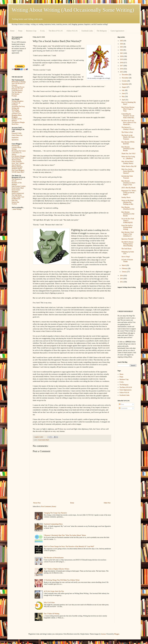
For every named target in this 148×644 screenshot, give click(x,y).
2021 (122, 53)
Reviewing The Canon (19, 151)
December (125, 75)
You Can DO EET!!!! (18, 83)
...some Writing (17, 209)
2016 (122, 69)
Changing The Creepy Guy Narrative (55, 513)
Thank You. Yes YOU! (128, 154)
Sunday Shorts (126, 197)
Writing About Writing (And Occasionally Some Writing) (73, 10)
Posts (121, 404)
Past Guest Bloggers (18, 170)
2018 (122, 63)
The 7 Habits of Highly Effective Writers (57, 569)
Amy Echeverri (17, 165)
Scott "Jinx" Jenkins (18, 163)
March (124, 265)
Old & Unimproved (18, 193)
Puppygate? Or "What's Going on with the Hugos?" (129, 193)
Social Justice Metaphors (16, 191)
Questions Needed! (127, 239)
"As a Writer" (16, 112)
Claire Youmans (17, 161)
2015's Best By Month (128, 188)
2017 (122, 66)
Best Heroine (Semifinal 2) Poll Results (128, 149)
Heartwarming (16, 160)
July (123, 90)
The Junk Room (17, 195)
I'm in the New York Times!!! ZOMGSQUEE (128, 221)
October (125, 81)
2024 (122, 44)
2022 (122, 50)
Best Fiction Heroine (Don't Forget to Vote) (128, 109)
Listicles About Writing (16, 148)
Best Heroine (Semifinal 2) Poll (128, 208)
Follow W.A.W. (72, 31)
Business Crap (31, 31)
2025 (122, 41)
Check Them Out (17, 135)
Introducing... (16, 146)
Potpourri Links (17, 133)
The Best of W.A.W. (56, 31)
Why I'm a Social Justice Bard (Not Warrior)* (128, 171)
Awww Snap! (126, 257)
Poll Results (15, 94)
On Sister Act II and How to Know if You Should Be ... (129, 122)
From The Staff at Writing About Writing (127, 227)
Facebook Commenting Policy (53, 524)
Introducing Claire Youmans (127, 177)
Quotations (15, 140)
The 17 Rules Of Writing (52, 614)
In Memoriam (16, 199)
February (125, 268)
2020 (122, 56)
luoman (103, 634)
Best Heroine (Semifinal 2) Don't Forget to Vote (128, 183)
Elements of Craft (17, 89)
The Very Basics (17, 92)
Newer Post (37, 503)
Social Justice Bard (43, 440)
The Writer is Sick (127, 132)
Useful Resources (17, 91)
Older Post (107, 503)
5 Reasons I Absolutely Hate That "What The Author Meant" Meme (65, 535)
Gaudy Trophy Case (18, 197)
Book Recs (15, 124)
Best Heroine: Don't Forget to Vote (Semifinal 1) (128, 234)
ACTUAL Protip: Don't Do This (54, 591)
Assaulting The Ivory (18, 106)
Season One (15, 202)
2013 (122, 279)
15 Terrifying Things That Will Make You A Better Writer (62, 580)
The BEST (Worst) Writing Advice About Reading (127, 244)
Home (12, 31)
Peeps (20, 31)
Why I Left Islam (49, 603)
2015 (122, 72)
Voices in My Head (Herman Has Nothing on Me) (127, 202)
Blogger (117, 634)
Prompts (14, 96)
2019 (122, 59)
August (124, 87)
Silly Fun (15, 200)
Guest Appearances (117, 31)
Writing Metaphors (18, 101)
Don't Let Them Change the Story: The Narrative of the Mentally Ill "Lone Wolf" (69, 546)
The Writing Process (18, 87)
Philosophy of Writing (19, 82)
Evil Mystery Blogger (18, 156)
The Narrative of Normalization (54, 558)
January (124, 272)
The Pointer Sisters (18, 158)
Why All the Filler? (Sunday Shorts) (127, 162)
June (123, 93)
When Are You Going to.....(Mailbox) (128, 158)
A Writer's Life (16, 114)
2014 (122, 276)
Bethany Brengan (17, 167)
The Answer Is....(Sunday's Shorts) (128, 128)
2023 (122, 47)
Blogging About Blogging (17, 116)
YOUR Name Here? (18, 172)
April (124, 100)
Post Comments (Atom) (49, 506)
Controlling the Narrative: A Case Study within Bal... (128, 116)
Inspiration (15, 138)
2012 (122, 282)
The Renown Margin (18, 122)
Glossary (15, 85)
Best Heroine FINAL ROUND (128, 143)
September (125, 84)
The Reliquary (102, 31)
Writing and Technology (15, 109)
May (123, 97)
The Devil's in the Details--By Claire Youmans (128, 137)
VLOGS (14, 204)
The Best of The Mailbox (17, 120)
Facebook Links (87, 31)
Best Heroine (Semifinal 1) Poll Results (128, 214)
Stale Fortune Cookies (19, 186)
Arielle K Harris (17, 169)
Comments (123, 408)
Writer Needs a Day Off (129, 166)
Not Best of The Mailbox (17, 184)
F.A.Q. (42, 31)
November (125, 78)
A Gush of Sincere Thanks (127, 261)
